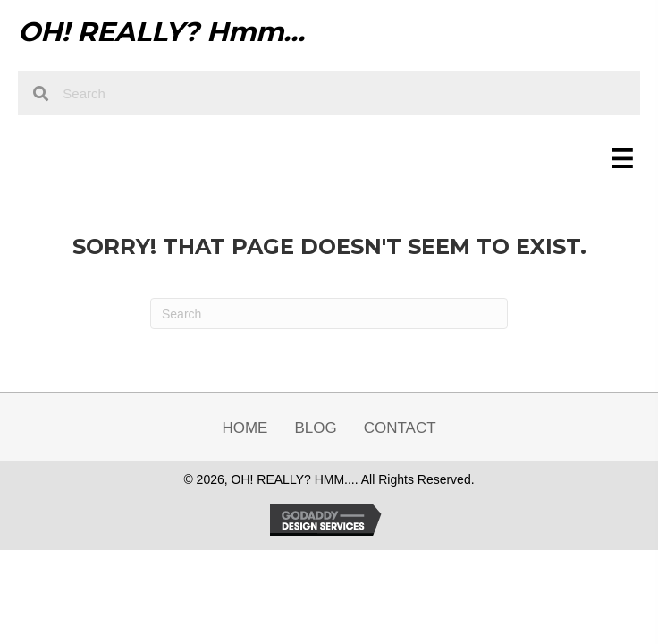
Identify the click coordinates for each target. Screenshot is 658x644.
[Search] (329, 314)
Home (245, 428)
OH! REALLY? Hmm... (161, 32)
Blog (315, 428)
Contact (400, 428)
